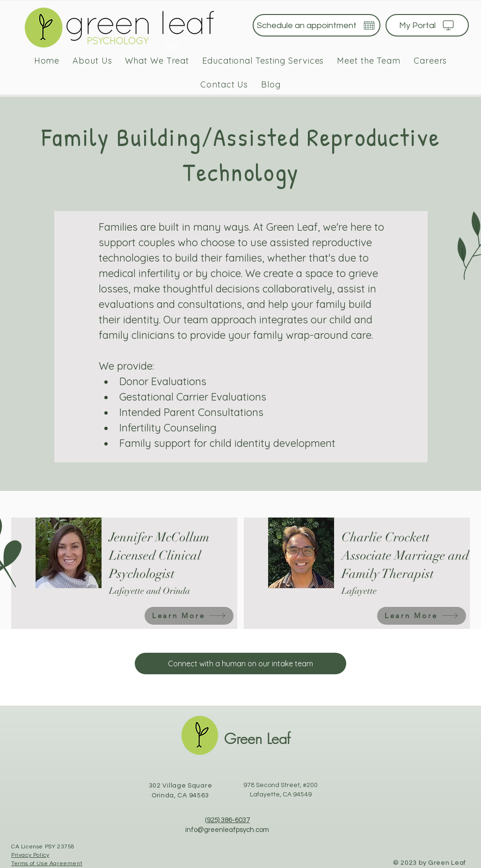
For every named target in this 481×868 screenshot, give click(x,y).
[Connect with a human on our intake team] (240, 664)
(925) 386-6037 (227, 820)
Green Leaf (257, 739)
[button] (157, 61)
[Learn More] (189, 616)
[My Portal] (427, 25)
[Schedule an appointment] (317, 25)
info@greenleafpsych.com (227, 830)
